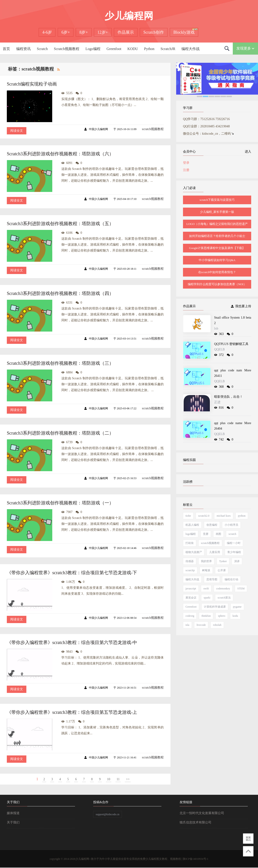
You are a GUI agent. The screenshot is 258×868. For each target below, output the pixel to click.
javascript (191, 589)
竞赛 (206, 534)
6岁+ (66, 32)
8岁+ (84, 32)
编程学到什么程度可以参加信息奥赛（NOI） (217, 284)
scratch (232, 534)
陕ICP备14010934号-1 (196, 859)
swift (206, 589)
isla (187, 625)
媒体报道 (13, 813)
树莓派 (206, 570)
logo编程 (191, 534)
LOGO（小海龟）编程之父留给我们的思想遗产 (217, 224)
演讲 (237, 561)
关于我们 (13, 822)
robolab (217, 625)
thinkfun (206, 616)
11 (118, 779)
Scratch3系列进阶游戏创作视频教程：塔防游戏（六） (60, 154)
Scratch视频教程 (67, 49)
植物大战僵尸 (194, 552)
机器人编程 (192, 525)
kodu (235, 616)
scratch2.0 (204, 516)
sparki (207, 598)
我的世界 (206, 561)
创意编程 (212, 525)
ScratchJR (168, 49)
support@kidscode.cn (108, 814)
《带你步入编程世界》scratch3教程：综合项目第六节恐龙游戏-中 (72, 642)
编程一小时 (234, 543)
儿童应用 (215, 552)
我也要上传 (241, 306)
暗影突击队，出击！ (228, 397)
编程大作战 (190, 49)
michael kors (224, 516)
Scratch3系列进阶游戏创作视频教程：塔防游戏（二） (60, 433)
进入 (247, 152)
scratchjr (190, 570)
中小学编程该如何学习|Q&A (217, 260)
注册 (186, 170)
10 (109, 779)
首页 (6, 49)
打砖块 (190, 543)
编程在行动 (231, 579)
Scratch (42, 49)
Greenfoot (114, 49)
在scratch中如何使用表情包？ (217, 272)
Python (149, 49)
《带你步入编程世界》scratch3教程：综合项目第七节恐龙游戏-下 (72, 573)
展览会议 (191, 598)
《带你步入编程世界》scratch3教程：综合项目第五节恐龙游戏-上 (72, 712)
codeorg (190, 616)
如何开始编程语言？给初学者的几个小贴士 (217, 236)
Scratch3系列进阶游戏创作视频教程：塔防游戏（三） (60, 363)
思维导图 (212, 579)
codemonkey (223, 589)
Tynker (223, 561)
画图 (218, 534)
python (242, 516)
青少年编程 (234, 552)
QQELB (219, 349)
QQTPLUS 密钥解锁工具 (231, 344)
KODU (133, 49)
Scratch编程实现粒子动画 (32, 84)
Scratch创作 (154, 32)
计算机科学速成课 (215, 607)
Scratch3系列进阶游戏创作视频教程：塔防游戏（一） (60, 503)
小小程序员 (231, 525)
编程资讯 (23, 49)
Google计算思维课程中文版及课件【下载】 (217, 248)
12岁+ (103, 32)
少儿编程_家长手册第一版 (217, 212)
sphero (222, 616)
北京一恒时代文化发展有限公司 (202, 813)
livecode (201, 625)
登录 (186, 163)
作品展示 (126, 32)
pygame (237, 607)
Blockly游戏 (184, 32)
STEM (241, 589)
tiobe (188, 516)
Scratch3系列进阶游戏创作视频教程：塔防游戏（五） (60, 224)
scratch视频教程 (153, 129)
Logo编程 (93, 49)
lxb (216, 328)
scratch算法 (224, 598)
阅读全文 (17, 131)
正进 (217, 402)
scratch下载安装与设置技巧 (217, 200)
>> (128, 779)
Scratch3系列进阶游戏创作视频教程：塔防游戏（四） (60, 293)
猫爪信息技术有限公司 (195, 822)
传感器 (190, 561)
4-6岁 (47, 32)
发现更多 (245, 48)
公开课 (222, 570)
